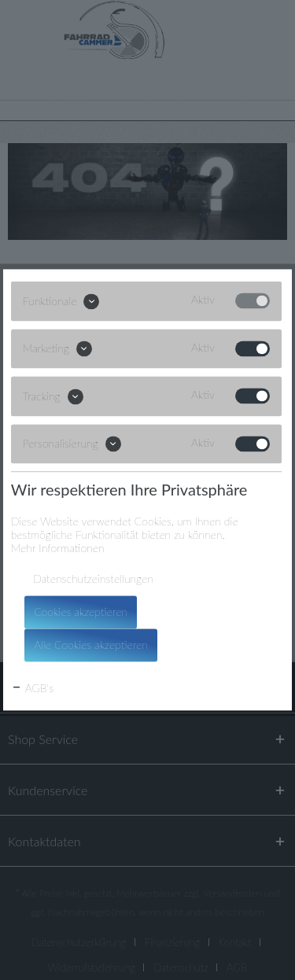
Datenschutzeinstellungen (93, 579)
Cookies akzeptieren (81, 612)
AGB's (32, 689)
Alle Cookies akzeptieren (91, 645)
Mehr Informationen (58, 549)
